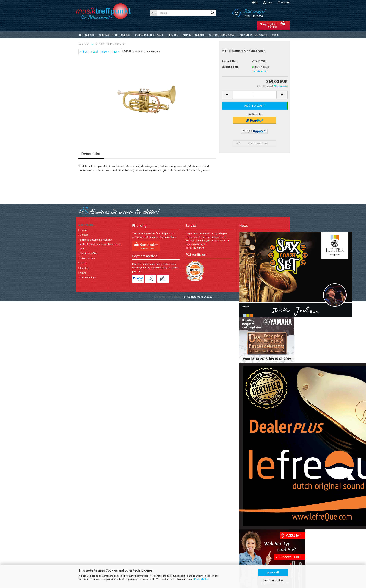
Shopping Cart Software (168, 297)
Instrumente (86, 35)
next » (106, 52)
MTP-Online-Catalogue (254, 35)
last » (116, 52)
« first (84, 52)
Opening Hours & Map (222, 35)
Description (91, 154)
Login (268, 3)
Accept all (273, 572)
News (83, 273)
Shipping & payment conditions (96, 240)
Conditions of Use (89, 253)
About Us (84, 268)
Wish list (284, 3)
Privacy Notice (202, 579)
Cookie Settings (88, 277)
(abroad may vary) (260, 71)
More (275, 35)
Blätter (173, 35)
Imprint (83, 230)
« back (95, 52)
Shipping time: (230, 67)
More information (273, 580)
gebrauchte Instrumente (115, 35)
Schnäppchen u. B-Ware (149, 35)
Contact (84, 235)
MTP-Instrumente (194, 35)
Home (83, 263)
